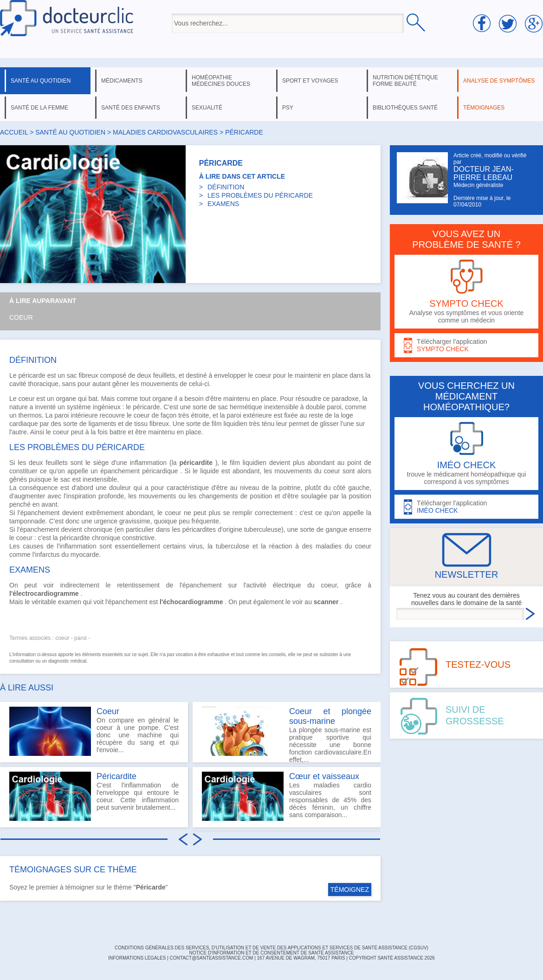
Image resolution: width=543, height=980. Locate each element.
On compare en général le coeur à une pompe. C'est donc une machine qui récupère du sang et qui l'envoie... (94, 731)
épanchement (120, 471)
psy (288, 108)
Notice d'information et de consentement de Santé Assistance (271, 953)
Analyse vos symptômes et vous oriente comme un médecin (466, 292)
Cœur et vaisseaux (324, 776)
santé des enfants (131, 108)
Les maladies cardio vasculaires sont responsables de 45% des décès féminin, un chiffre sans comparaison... (287, 796)
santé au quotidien (41, 81)
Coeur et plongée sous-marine (330, 716)
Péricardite (116, 776)
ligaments (102, 424)
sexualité (207, 108)
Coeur (21, 317)
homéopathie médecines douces (221, 81)
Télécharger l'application (466, 345)
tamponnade (27, 521)
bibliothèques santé (405, 108)
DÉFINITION (226, 187)
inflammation (148, 463)
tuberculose (233, 546)
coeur (263, 375)
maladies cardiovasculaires (165, 132)
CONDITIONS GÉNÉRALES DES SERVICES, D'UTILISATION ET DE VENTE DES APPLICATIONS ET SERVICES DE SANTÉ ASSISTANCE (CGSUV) (271, 948)
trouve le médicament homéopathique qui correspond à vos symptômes (466, 454)
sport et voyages (310, 81)
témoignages (484, 108)
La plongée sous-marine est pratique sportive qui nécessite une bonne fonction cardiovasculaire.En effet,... (287, 735)
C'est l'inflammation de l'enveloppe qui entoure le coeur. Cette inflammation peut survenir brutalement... (94, 796)
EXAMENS (223, 204)
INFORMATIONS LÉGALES (137, 958)
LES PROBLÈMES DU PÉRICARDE (260, 195)
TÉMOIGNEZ (350, 890)
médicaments (122, 81)
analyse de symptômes (499, 81)
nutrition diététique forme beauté (405, 81)
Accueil (14, 132)
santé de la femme (39, 108)
